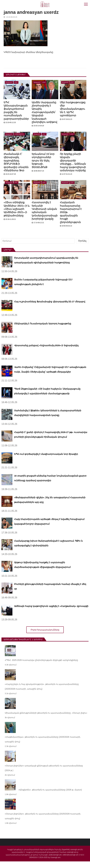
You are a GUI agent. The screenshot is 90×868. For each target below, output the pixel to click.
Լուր (16, 82)
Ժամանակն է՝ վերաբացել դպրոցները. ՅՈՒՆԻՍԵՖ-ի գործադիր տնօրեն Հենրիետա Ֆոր (16, 162)
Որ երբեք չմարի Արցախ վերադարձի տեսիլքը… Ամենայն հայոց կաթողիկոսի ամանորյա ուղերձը (71, 165)
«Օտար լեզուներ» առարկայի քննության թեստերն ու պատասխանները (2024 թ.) (44, 775)
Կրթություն (19, 134)
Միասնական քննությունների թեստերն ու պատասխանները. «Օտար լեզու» (46, 719)
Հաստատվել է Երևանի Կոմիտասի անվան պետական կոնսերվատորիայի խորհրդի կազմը (45, 217)
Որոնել (82, 247)
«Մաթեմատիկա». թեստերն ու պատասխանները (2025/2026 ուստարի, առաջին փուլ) (43, 746)
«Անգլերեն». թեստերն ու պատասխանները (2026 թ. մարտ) (50, 796)
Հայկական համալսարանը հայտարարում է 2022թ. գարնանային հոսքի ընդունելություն (71, 219)
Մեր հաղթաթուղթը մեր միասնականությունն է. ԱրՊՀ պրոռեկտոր (73, 109)
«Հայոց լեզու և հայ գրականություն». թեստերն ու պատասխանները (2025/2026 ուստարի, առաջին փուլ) (42, 693)
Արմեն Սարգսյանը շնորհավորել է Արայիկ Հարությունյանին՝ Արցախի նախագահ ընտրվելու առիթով (45, 112)
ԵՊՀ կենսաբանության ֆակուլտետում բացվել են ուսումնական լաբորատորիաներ (17, 111)
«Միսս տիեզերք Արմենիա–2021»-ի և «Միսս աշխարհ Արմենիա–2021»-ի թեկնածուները (16, 216)
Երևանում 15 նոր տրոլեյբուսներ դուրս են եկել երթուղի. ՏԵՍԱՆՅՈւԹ (43, 161)
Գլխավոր (9, 82)
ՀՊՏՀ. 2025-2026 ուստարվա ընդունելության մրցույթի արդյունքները (41, 667)
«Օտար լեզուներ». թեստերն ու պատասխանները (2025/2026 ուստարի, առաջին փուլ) (43, 823)
